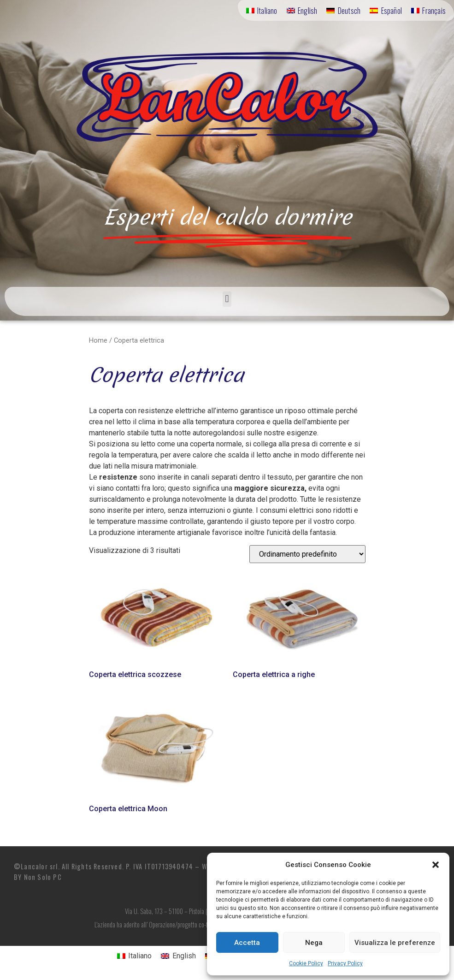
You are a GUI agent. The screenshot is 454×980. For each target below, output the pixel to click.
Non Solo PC (43, 877)
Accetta (247, 943)
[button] (436, 865)
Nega (314, 943)
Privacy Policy (345, 963)
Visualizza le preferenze (395, 943)
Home (98, 340)
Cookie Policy (306, 963)
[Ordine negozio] (307, 554)
